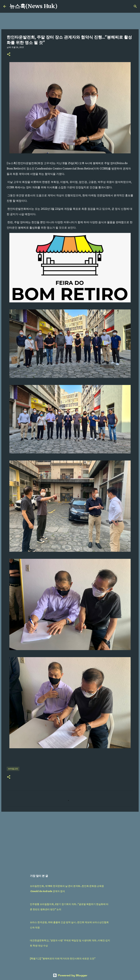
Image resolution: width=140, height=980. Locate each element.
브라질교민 (13, 769)
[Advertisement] (70, 840)
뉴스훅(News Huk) (33, 6)
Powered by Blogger (70, 975)
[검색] (62, 6)
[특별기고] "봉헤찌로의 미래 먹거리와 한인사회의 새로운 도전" (63, 959)
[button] (9, 54)
